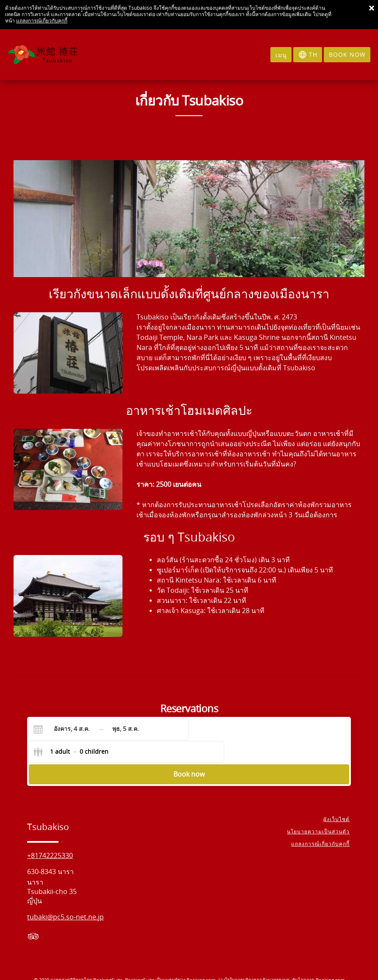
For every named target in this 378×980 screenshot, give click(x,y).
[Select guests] (232, 729)
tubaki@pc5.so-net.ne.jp (65, 895)
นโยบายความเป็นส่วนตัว (320, 810)
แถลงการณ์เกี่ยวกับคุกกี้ (42, 21)
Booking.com (201, 958)
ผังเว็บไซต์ (338, 798)
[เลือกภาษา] (308, 55)
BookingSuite (108, 958)
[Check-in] (65, 729)
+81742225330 (50, 834)
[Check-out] (126, 729)
